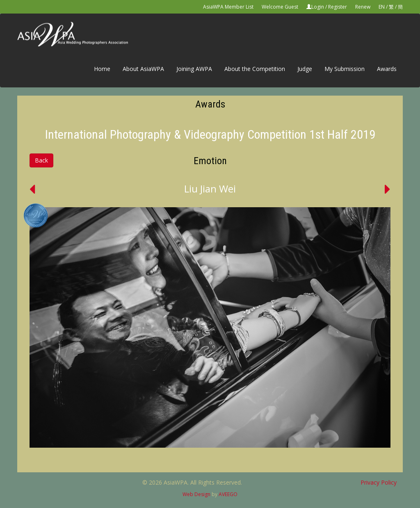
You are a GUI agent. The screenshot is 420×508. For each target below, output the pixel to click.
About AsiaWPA (143, 69)
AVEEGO (228, 494)
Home (102, 69)
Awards (387, 69)
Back (41, 160)
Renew (363, 7)
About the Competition (255, 69)
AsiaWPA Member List (228, 7)
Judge (305, 69)
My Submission (345, 69)
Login (318, 7)
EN (382, 7)
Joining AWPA (194, 69)
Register (338, 7)
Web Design (196, 494)
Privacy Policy (379, 482)
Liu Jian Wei (210, 189)
